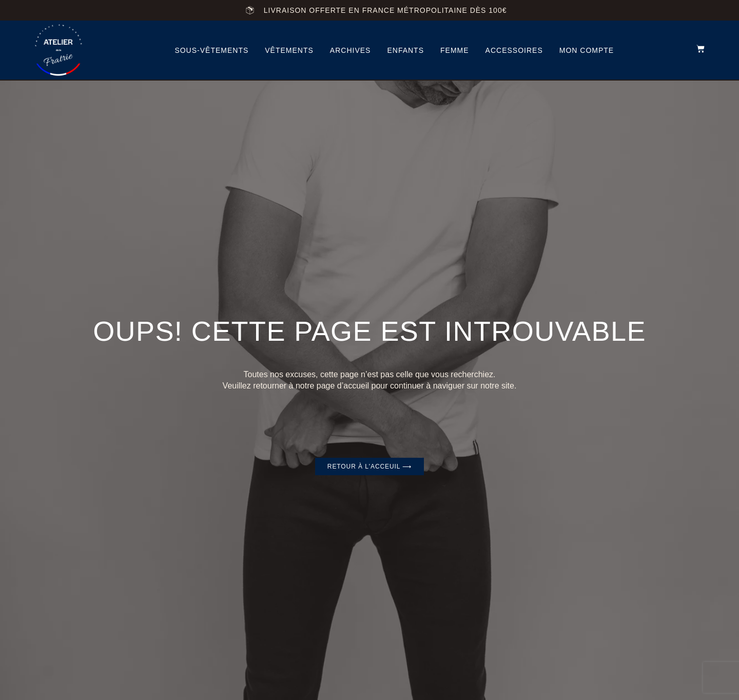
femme (455, 50)
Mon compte (587, 50)
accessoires (514, 50)
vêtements (289, 50)
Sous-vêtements (211, 50)
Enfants (405, 50)
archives (351, 50)
